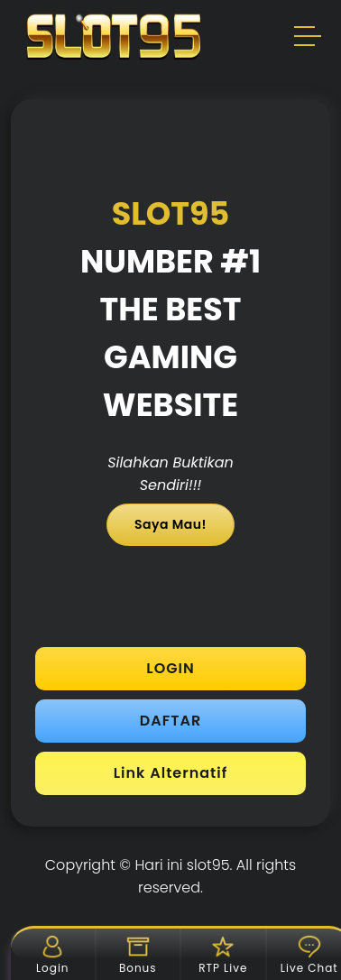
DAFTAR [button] (170, 721)
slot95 (208, 865)
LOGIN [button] (170, 668)
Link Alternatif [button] (171, 773)
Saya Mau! (170, 524)
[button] (309, 39)
